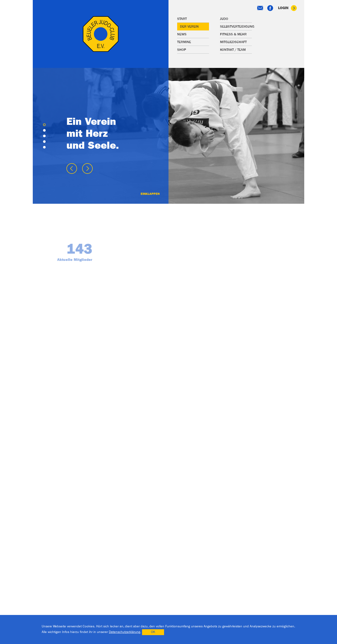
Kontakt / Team (233, 50)
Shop (182, 50)
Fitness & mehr (233, 34)
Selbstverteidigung (236, 27)
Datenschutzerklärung (125, 632)
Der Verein (189, 27)
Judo (224, 19)
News (182, 34)
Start (182, 19)
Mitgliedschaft (233, 42)
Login (287, 8)
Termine (184, 42)
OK (153, 632)
